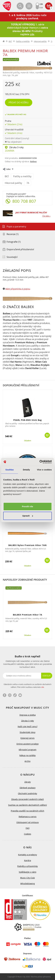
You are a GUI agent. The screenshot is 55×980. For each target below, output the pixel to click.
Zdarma (10, 151)
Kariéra (28, 860)
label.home (4, 41)
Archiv (27, 761)
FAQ (28, 828)
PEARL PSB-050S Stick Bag (27, 420)
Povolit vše (27, 506)
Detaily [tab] (26, 470)
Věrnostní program (27, 750)
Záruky (28, 782)
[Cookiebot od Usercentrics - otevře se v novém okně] (40, 462)
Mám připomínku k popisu (18, 289)
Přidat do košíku (19, 102)
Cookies (28, 834)
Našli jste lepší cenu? (28, 726)
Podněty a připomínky (27, 866)
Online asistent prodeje (27, 744)
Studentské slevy (27, 732)
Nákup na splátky (27, 755)
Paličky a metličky (23, 41)
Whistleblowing (28, 884)
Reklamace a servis (28, 817)
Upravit (28, 516)
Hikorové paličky (40, 41)
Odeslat (47, 676)
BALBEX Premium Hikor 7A (28, 615)
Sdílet (8, 169)
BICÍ (10, 41)
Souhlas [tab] (10, 470)
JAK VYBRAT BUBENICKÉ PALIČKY (31, 213)
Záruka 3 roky (16, 147)
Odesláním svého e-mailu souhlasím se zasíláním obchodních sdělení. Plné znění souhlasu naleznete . (27, 686)
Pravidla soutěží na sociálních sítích (27, 811)
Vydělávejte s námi (28, 872)
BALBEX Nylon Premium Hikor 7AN (27, 545)
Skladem (28, 441)
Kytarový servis (27, 738)
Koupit (47, 435)
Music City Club (27, 878)
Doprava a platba (28, 715)
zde (43, 687)
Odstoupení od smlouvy (28, 822)
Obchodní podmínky (27, 793)
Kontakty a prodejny (27, 855)
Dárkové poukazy (28, 788)
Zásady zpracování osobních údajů (27, 799)
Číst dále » (46, 216)
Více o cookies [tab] (44, 470)
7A (52, 41)
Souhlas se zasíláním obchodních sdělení (27, 805)
